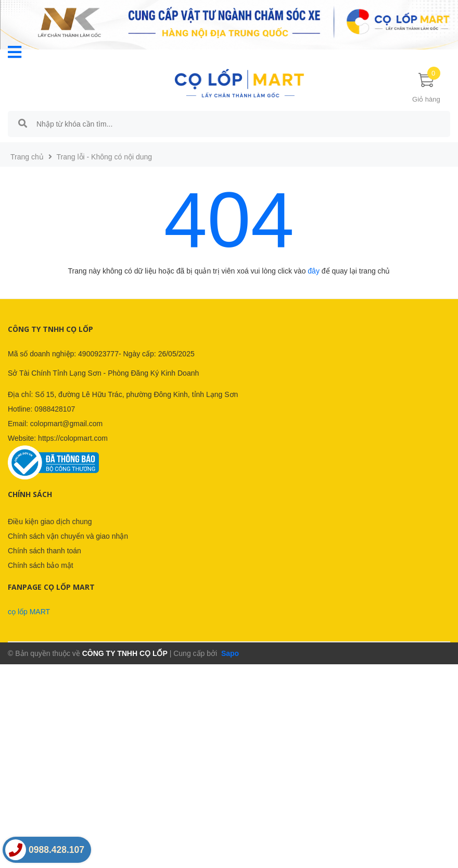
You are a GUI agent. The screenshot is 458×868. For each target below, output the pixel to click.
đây (314, 271)
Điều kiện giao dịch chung (50, 522)
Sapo (229, 653)
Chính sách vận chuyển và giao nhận (68, 536)
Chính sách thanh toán (44, 551)
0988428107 (55, 409)
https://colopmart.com (73, 438)
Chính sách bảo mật (41, 565)
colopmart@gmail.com (66, 424)
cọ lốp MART (29, 612)
